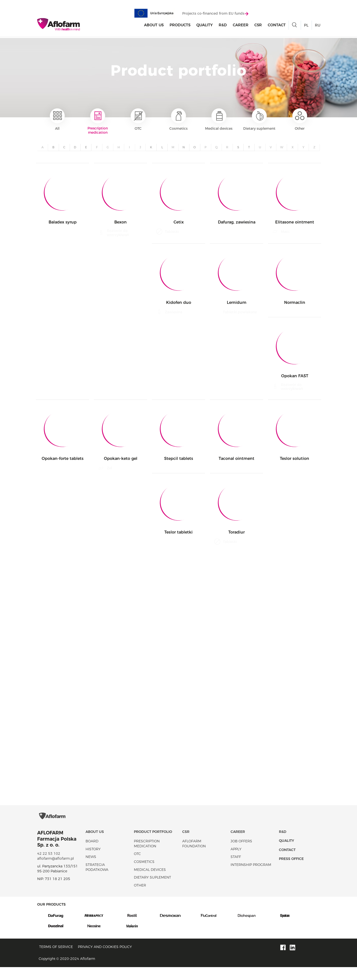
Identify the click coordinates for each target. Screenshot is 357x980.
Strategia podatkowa (97, 880)
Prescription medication (98, 122)
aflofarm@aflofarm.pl (56, 871)
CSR (258, 26)
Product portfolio (153, 844)
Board (92, 854)
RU (318, 26)
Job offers (241, 854)
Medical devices (219, 120)
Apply (236, 862)
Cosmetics (178, 120)
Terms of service (56, 959)
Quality (205, 26)
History (93, 862)
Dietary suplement (259, 120)
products (180, 26)
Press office (291, 872)
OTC (138, 120)
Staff (236, 870)
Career (241, 26)
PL (306, 26)
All (57, 120)
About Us (154, 26)
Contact (277, 26)
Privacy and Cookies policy (105, 959)
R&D (223, 26)
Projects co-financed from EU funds (215, 14)
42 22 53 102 (49, 866)
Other (300, 120)
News (91, 870)
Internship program (251, 878)
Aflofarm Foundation (194, 856)
